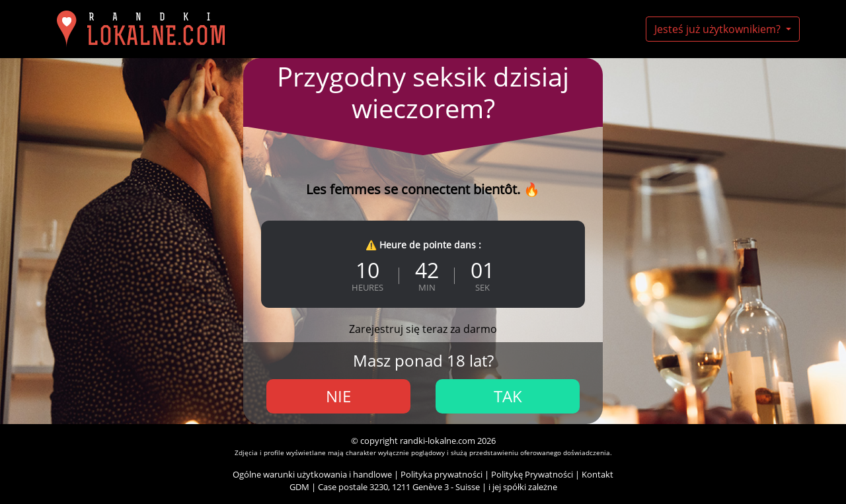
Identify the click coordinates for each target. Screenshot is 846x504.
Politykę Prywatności (532, 474)
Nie (338, 396)
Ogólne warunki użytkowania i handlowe (312, 474)
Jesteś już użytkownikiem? (719, 29)
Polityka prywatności (442, 474)
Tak (508, 396)
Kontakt (597, 474)
